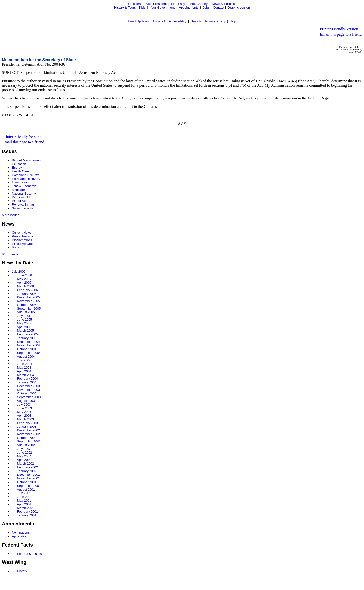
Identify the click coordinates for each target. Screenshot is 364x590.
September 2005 (29, 308)
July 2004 (24, 360)
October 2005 (27, 305)
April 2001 (24, 504)
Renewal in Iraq (23, 205)
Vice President (156, 4)
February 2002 (27, 467)
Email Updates (138, 21)
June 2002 (24, 452)
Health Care (20, 171)
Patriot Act (19, 201)
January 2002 (27, 471)
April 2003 (24, 416)
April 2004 (24, 371)
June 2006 (24, 275)
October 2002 (27, 438)
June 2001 (24, 497)
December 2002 (28, 430)
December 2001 (28, 475)
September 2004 (29, 353)
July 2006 (19, 271)
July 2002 (24, 449)
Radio (16, 247)
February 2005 (27, 334)
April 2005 (24, 327)
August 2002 (26, 445)
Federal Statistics (29, 554)
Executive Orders (24, 244)
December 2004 (28, 342)
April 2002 (24, 460)
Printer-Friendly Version (339, 29)
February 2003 (27, 423)
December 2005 (28, 297)
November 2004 (28, 345)
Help (233, 21)
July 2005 (24, 316)
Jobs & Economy (24, 186)
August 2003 (26, 401)
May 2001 (24, 500)
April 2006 (24, 283)
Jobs (206, 8)
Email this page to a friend (341, 34)
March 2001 (25, 508)
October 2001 (27, 482)
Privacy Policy (215, 21)
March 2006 (25, 286)
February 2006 (27, 290)
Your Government (162, 8)
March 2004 (25, 375)
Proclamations (22, 240)
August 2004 (26, 356)
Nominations (21, 533)
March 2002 (25, 464)
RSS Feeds (10, 254)
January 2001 (27, 515)
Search (196, 21)
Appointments (189, 8)
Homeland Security (25, 175)
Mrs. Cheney (198, 4)
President (135, 4)
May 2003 (24, 412)
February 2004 (27, 379)
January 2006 (27, 294)
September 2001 (29, 486)
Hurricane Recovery (26, 179)
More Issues (11, 215)
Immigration (20, 182)
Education (19, 164)
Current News (22, 233)
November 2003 (28, 390)
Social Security (22, 208)
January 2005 (27, 338)
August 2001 (26, 489)
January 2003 (27, 427)
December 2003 (28, 386)
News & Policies (223, 4)
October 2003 (27, 393)
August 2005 (26, 312)
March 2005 (25, 331)
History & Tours (125, 8)
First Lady (178, 4)
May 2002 (24, 456)
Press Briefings (23, 236)
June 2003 (24, 408)
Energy (17, 168)
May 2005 (24, 323)
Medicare (18, 190)
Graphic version (239, 8)
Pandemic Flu (22, 197)
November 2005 (28, 301)
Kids (142, 8)
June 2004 (24, 364)
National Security (24, 193)
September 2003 (29, 397)
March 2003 (25, 419)
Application (20, 536)
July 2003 (24, 404)
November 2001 (28, 478)
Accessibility (178, 21)
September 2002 (29, 441)
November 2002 (28, 434)
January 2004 (27, 382)
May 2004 (24, 368)
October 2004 (27, 349)
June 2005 (24, 320)
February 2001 (27, 512)
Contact (219, 8)
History (22, 571)
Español (159, 21)
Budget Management (27, 160)
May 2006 (24, 279)
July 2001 (24, 493)
